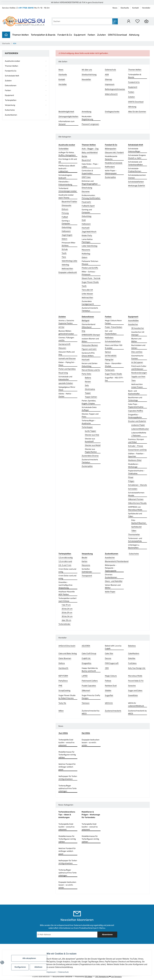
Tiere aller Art (87, 290)
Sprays (108, 352)
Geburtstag (66, 227)
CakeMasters (134, 653)
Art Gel (61, 327)
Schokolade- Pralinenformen (135, 170)
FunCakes (132, 663)
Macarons (86, 250)
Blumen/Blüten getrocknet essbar (66, 332)
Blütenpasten (111, 149)
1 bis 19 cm (66, 605)
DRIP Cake (86, 177)
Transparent (87, 576)
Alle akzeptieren (29, 958)
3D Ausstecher (138, 328)
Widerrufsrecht (111, 94)
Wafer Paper (110, 592)
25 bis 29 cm (67, 613)
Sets (87, 385)
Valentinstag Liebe (69, 261)
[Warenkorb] (146, 21)
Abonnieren (107, 935)
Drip (83, 331)
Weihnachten (67, 269)
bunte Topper (90, 431)
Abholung (134, 35)
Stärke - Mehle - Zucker (65, 395)
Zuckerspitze (110, 177)
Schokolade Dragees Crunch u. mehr (137, 157)
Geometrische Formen (137, 357)
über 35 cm (66, 620)
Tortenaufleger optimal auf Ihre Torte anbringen (68, 788)
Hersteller (146, 8)
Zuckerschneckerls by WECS (137, 712)
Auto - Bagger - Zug (90, 149)
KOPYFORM (63, 676)
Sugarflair (109, 695)
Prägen (131, 481)
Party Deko (86, 374)
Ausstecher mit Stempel (138, 333)
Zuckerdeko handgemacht (88, 303)
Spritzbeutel (136, 527)
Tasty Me (62, 703)
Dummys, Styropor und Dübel (136, 441)
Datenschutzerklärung (83, 925)
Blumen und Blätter (136, 340)
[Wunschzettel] (137, 21)
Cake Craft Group (89, 653)
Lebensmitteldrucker (140, 429)
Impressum (51, 972)
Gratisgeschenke (112, 112)
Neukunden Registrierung (87, 118)
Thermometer (134, 535)
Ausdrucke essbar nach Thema (66, 196)
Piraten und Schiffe (90, 268)
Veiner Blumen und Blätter (113, 586)
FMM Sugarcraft (112, 663)
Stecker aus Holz (92, 435)
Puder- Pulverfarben (114, 327)
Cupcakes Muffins (136, 411)
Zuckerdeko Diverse (90, 456)
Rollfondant (110, 167)
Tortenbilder (64, 149)
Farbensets (110, 370)
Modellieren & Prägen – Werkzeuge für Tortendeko (91, 815)
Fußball (65, 217)
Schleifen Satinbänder (87, 570)
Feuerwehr (86, 202)
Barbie (84, 156)
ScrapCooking (64, 691)
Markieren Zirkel (135, 460)
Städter (108, 691)
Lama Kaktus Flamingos (87, 241)
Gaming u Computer (66, 222)
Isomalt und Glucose (67, 359)
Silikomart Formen (136, 499)
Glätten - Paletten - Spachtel (136, 455)
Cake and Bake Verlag (68, 653)
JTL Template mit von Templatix (108, 977)
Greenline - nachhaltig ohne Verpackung (65, 585)
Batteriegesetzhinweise (115, 89)
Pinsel (131, 477)
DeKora (62, 663)
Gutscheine (134, 554)
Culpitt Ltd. (86, 658)
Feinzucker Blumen (90, 345)
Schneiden (133, 489)
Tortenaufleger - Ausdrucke (89, 422)
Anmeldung (86, 112)
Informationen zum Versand (66, 123)
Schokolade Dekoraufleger (134, 150)
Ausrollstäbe (133, 321)
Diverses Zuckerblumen (111, 576)
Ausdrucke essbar (12, 61)
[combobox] (82, 21)
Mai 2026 (86, 733)
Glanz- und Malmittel (114, 581)
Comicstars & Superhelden (87, 172)
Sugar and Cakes (135, 691)
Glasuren (62, 348)
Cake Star (109, 653)
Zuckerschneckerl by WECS (91, 712)
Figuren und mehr (89, 349)
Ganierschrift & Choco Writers (88, 354)
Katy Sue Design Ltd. (137, 668)
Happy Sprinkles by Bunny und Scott (90, 670)
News (115, 8)
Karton (84, 561)
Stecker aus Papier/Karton (91, 451)
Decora (108, 658)
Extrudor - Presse (136, 446)
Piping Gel (109, 360)
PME (60, 686)
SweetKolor (133, 695)
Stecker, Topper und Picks (90, 415)
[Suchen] (115, 21)
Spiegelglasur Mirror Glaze (67, 389)
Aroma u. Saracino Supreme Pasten (66, 322)
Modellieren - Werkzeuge (134, 466)
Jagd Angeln (67, 235)
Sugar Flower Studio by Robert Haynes (67, 697)
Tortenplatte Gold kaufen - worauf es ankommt (66, 743)
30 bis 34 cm (67, 616)
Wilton (61, 711)
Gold (84, 220)
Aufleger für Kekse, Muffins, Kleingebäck (67, 154)
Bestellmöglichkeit (66, 112)
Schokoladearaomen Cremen (137, 177)
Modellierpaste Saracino (111, 158)
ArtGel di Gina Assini (67, 646)
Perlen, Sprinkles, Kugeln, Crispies (89, 402)
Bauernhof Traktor (69, 202)
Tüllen (134, 531)
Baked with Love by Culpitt (113, 647)
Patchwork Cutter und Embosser (139, 368)
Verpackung (10, 105)
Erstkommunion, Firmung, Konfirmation (91, 197)
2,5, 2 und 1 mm (65, 565)
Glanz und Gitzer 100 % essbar (114, 347)
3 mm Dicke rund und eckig (67, 570)
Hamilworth (63, 668)
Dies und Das (137, 352)
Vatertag (65, 265)
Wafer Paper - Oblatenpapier (111, 172)
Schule (65, 249)
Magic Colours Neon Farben (113, 322)
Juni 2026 (63, 733)
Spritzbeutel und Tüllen (135, 515)
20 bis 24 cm (67, 609)
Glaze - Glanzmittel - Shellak (114, 365)
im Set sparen (137, 362)
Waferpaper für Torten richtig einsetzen (68, 778)
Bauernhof (86, 160)
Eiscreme (86, 192)
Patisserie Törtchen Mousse (90, 263)
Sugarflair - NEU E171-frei (114, 379)
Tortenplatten (11, 100)
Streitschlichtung (89, 75)
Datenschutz (64, 972)
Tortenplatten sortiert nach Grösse (67, 600)
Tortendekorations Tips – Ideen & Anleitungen (67, 815)
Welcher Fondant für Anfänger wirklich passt (67, 767)
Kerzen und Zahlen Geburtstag (90, 365)
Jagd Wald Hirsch (89, 232)
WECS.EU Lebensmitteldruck (136, 704)
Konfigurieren (20, 967)
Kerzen (88, 382)
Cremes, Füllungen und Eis (66, 339)
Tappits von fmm (138, 377)
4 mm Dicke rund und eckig (67, 577)
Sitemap (108, 79)
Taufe (64, 253)
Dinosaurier (67, 205)
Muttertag (86, 254)
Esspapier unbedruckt (68, 272)
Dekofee (132, 658)
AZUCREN (86, 646)
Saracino (132, 686)
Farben (91, 35)
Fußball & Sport (88, 206)
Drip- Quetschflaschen (139, 522)
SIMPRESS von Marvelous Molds (135, 508)
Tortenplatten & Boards (43, 35)
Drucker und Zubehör (137, 421)
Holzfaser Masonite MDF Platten (67, 593)
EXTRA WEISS (111, 356)
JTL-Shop (88, 977)
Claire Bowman (65, 658)
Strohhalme (90, 389)
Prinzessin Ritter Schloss (69, 244)
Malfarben (109, 338)
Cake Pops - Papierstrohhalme (136, 406)
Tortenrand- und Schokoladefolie (135, 540)
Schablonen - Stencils (137, 485)
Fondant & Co (65, 35)
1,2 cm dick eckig (66, 558)
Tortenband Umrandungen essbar (68, 190)
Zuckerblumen (11, 115)
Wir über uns (87, 70)
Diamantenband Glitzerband (88, 326)
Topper (88, 393)
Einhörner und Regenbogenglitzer (90, 182)
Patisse (108, 681)
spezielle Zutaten (66, 383)
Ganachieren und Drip (137, 450)
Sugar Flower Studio (90, 282)
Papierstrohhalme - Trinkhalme (136, 472)
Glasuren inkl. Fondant (114, 153)
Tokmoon (86, 703)
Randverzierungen (139, 373)
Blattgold (85, 321)
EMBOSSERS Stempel (91, 335)
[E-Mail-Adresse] (67, 935)
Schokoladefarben (136, 182)
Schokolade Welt (12, 76)
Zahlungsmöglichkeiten (68, 117)
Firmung (65, 213)
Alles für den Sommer (137, 112)
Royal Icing (63, 373)
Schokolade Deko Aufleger (89, 409)
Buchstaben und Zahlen (138, 347)
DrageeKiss (86, 663)
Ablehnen (38, 967)
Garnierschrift (64, 344)
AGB (107, 75)
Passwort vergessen (90, 124)
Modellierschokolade (114, 163)
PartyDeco (63, 681)
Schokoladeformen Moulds (136, 494)
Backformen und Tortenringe (135, 399)
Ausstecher (133, 324)
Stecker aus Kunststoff (90, 440)
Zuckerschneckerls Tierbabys (90, 309)
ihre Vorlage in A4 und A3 (68, 161)
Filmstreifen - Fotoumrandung (65, 183)
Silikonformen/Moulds (137, 503)
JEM (107, 668)
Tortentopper (87, 427)
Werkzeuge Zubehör (137, 186)
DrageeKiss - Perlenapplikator (135, 416)
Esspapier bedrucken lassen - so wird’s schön (91, 743)
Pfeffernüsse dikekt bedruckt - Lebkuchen (67, 169)
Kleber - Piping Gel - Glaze (67, 364)
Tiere (64, 257)
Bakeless (132, 646)
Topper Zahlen (91, 397)
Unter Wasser (87, 294)
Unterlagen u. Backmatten (134, 546)
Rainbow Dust (111, 686)
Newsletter (86, 79)
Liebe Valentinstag (89, 246)
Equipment (80, 35)
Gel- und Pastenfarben (111, 332)
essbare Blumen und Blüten (90, 340)
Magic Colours (111, 676)
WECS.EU (109, 703)
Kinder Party (87, 235)
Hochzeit (86, 228)
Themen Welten (20, 35)
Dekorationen (11, 86)
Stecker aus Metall (93, 445)
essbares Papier (138, 425)
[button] (129, 21)
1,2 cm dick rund (65, 561)
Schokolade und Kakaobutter (65, 378)
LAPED (85, 676)
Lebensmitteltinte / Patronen (139, 434)
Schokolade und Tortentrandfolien (135, 163)
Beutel (84, 558)
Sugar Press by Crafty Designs (91, 697)
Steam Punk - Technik (91, 278)
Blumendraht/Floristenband (117, 561)
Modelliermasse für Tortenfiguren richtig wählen (67, 755)
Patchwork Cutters (90, 681)
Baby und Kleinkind (90, 153)
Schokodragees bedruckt (65, 177)
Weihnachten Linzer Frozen (137, 386)
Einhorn (65, 209)
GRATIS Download (117, 35)
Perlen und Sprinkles (67, 369)
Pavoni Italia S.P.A (136, 681)
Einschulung (87, 188)
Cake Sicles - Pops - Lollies (90, 165)
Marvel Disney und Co (91, 370)
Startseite (125, 8)
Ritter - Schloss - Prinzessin (89, 273)
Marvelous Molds (135, 676)
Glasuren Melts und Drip (67, 353)
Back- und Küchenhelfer (134, 392)
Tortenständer (64, 624)
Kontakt (135, 8)
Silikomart (86, 691)
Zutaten (102, 35)
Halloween (66, 231)
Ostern (64, 239)
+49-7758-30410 (26, 8)
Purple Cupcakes (89, 686)
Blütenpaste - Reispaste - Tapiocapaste (111, 568)
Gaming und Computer (87, 211)
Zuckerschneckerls (113, 711)
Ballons (88, 378)
